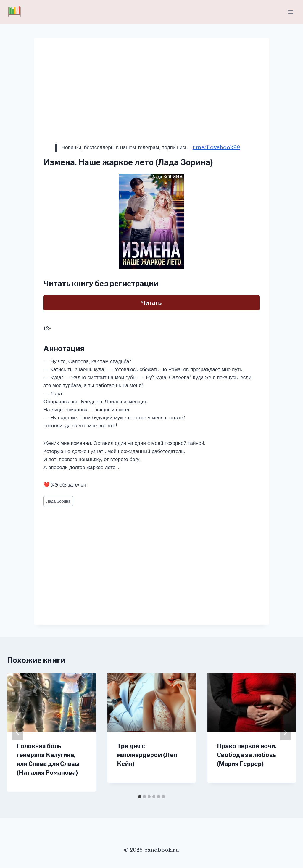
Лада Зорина (58, 501)
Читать (151, 303)
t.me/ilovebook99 (216, 148)
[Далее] (285, 732)
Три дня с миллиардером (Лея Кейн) (147, 755)
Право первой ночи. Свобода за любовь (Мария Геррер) (247, 755)
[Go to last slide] (18, 732)
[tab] (140, 797)
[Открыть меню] (290, 12)
